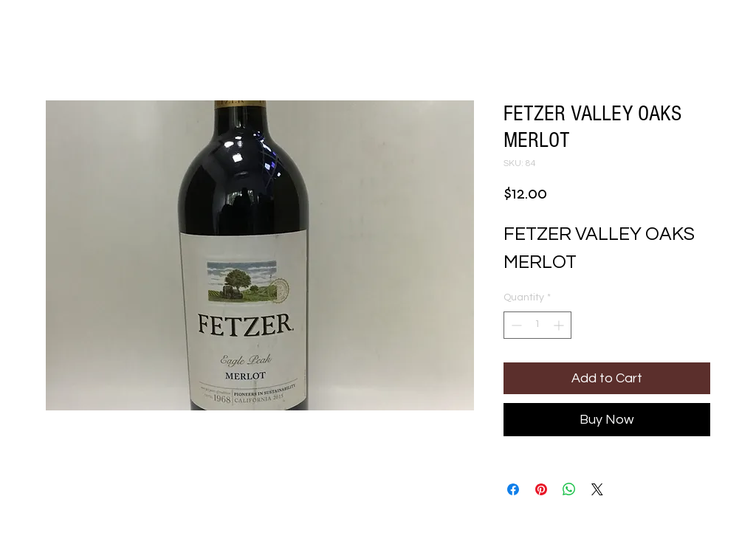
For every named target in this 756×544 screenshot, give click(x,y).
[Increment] (560, 325)
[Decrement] (515, 325)
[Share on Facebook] (513, 489)
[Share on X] (597, 489)
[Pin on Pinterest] (541, 489)
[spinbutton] (537, 325)
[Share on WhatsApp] (569, 489)
